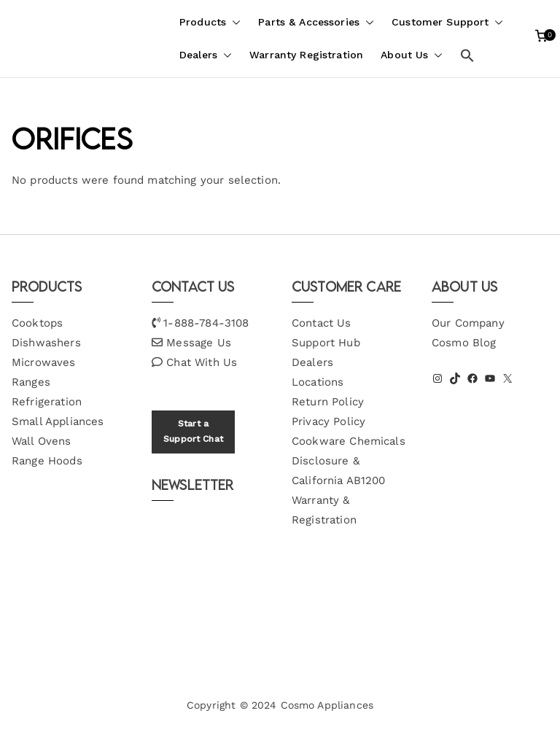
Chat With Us (202, 362)
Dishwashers (46, 343)
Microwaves (44, 362)
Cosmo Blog (464, 343)
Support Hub (326, 343)
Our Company (468, 323)
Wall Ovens (42, 441)
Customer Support (447, 22)
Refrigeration (47, 402)
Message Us (199, 343)
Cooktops (37, 323)
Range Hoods (47, 461)
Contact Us (322, 323)
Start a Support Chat (193, 432)
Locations (318, 382)
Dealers (206, 55)
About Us (412, 55)
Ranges (31, 382)
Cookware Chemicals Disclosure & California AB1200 (349, 461)
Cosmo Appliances (327, 705)
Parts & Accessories (316, 22)
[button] (233, 22)
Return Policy (328, 402)
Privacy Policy (328, 421)
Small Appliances (58, 421)
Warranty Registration (306, 55)
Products (210, 22)
